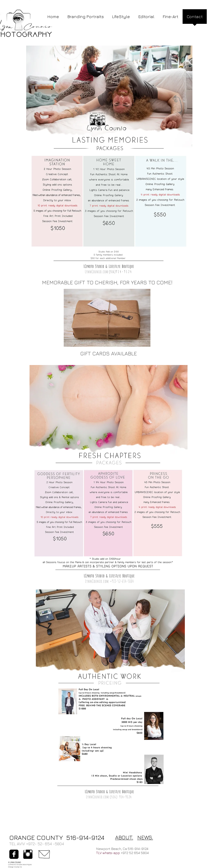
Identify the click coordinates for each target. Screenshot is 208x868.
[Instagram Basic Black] (28, 854)
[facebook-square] (14, 854)
